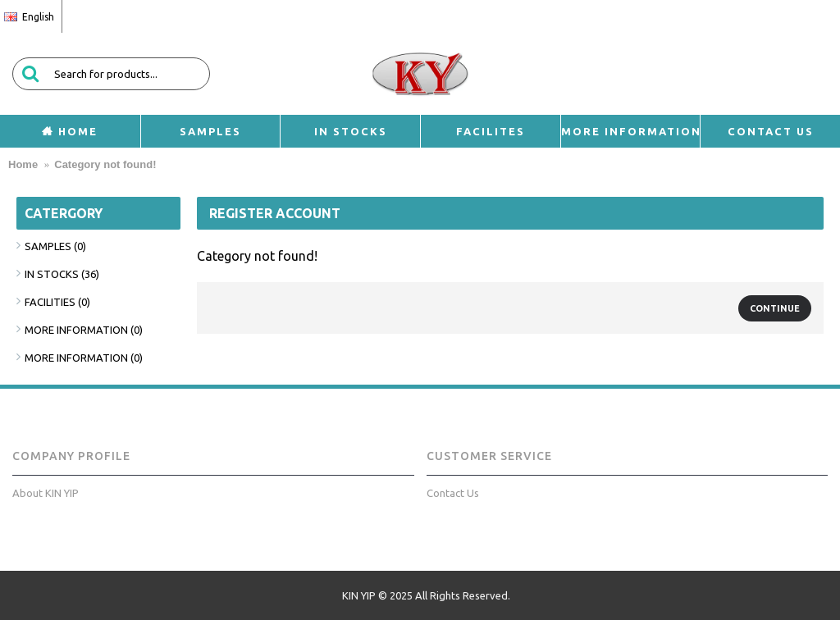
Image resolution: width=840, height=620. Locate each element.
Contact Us (453, 493)
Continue (775, 308)
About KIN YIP (46, 493)
